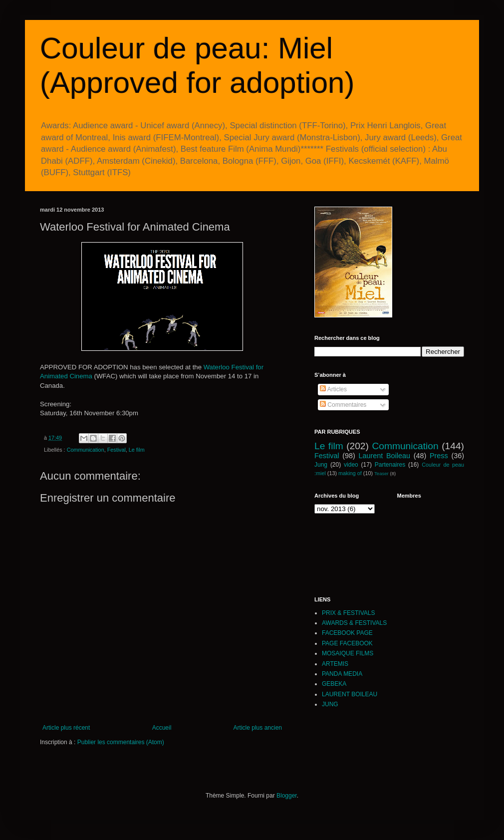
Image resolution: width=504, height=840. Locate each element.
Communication (86, 450)
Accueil (162, 728)
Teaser (381, 473)
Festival (117, 450)
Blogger (287, 796)
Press (439, 456)
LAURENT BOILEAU (350, 694)
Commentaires (343, 405)
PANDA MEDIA (342, 674)
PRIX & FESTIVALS (348, 613)
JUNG (330, 704)
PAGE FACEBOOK (347, 643)
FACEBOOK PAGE (347, 633)
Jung (321, 465)
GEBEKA (334, 684)
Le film (137, 450)
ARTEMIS (335, 664)
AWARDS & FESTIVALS (354, 623)
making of (350, 473)
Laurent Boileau (384, 456)
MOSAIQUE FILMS (348, 653)
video (351, 465)
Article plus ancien (258, 728)
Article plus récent (66, 728)
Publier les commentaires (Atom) (121, 742)
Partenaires (390, 465)
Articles (333, 389)
